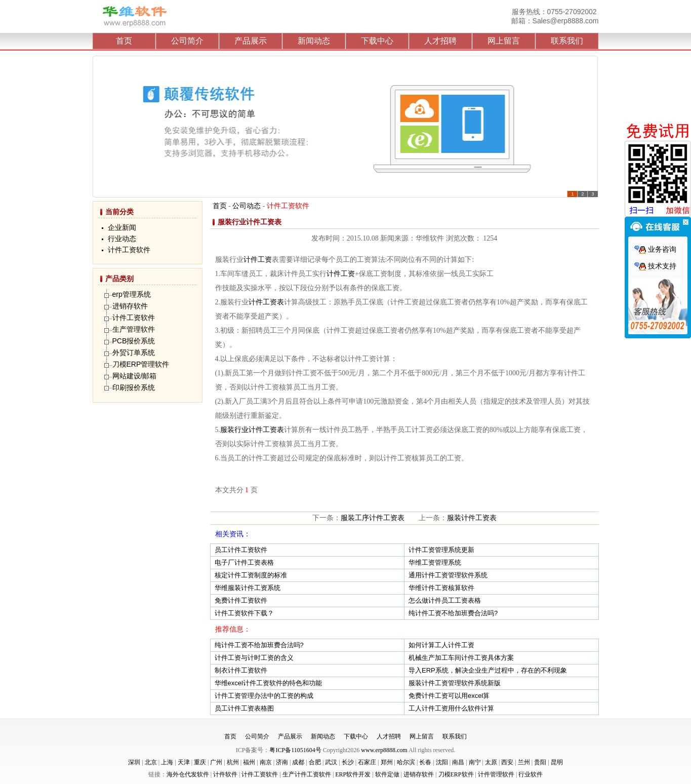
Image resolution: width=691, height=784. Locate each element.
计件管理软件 (496, 774)
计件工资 (258, 260)
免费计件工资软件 (241, 600)
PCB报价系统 (134, 341)
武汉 (331, 762)
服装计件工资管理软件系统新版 (455, 683)
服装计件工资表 (472, 518)
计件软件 (225, 774)
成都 (298, 762)
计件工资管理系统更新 (441, 550)
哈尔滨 (406, 762)
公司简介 (187, 41)
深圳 (134, 762)
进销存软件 (130, 306)
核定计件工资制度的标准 (251, 575)
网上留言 (504, 41)
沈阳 (442, 762)
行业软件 (531, 774)
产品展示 (251, 41)
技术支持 (655, 266)
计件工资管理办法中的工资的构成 (264, 696)
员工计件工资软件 (241, 550)
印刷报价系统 (134, 387)
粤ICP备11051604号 (295, 750)
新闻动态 (314, 41)
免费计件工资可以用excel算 (449, 696)
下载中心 (377, 41)
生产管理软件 (134, 329)
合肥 (315, 762)
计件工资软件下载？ (244, 613)
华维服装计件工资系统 (248, 588)
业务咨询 (655, 249)
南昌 (458, 762)
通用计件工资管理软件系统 (448, 575)
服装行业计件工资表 (252, 430)
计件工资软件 (129, 250)
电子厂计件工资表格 (244, 562)
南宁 (475, 762)
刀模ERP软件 (456, 774)
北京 (151, 762)
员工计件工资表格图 (244, 708)
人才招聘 (440, 41)
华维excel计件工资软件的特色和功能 (268, 683)
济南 (282, 762)
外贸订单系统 (134, 352)
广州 (216, 762)
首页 (124, 41)
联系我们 (567, 41)
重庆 (200, 762)
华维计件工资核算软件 (441, 588)
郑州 (387, 762)
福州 (249, 762)
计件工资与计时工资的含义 (254, 658)
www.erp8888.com (384, 750)
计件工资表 (266, 302)
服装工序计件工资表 (373, 518)
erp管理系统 (132, 294)
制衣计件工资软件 (241, 670)
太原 (491, 762)
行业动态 (122, 239)
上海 (167, 762)
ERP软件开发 (353, 774)
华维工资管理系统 (435, 562)
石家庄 (367, 762)
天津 (184, 762)
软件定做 (387, 774)
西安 (507, 762)
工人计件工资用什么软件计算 (451, 708)
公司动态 (247, 206)
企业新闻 (122, 228)
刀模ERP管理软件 (141, 364)
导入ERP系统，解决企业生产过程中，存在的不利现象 (488, 670)
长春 (425, 762)
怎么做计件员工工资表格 (445, 600)
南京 (266, 762)
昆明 (557, 762)
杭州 (233, 762)
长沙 (348, 762)
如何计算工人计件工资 (441, 645)
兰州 (524, 762)
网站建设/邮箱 (135, 376)
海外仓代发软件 (188, 774)
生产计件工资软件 (307, 774)
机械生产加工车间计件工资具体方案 (461, 658)
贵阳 (540, 762)
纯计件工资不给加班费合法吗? (453, 613)
